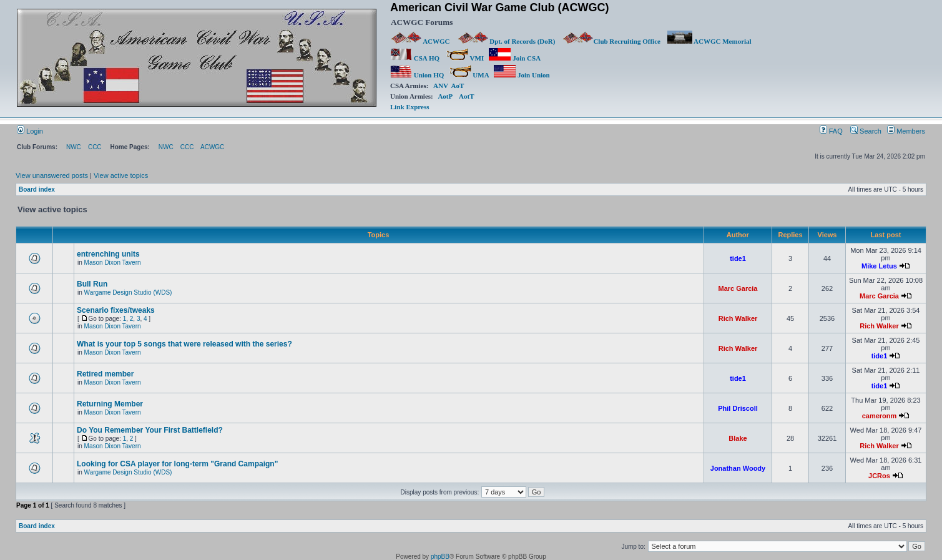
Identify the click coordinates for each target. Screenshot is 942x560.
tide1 (738, 258)
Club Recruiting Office (611, 41)
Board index (37, 189)
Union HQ (417, 75)
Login (30, 131)
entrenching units (108, 254)
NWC (74, 147)
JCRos (879, 476)
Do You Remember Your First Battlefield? (150, 430)
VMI (465, 58)
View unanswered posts (52, 175)
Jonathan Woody (738, 468)
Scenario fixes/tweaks (116, 310)
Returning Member (110, 404)
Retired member (105, 374)
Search (866, 131)
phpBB (440, 557)
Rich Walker (738, 318)
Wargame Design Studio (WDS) (128, 292)
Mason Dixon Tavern (113, 263)
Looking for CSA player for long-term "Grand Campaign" (177, 464)
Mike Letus (879, 266)
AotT (466, 96)
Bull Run (92, 284)
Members (906, 131)
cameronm (880, 416)
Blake (738, 438)
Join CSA (514, 58)
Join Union (523, 75)
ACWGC (421, 41)
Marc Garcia (738, 288)
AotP (445, 96)
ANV (441, 86)
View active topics (121, 175)
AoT (458, 86)
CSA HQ (415, 58)
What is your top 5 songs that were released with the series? (184, 344)
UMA (469, 75)
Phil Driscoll (738, 408)
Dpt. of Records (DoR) (506, 41)
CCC (95, 147)
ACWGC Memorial (709, 41)
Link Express (410, 107)
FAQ (831, 131)
